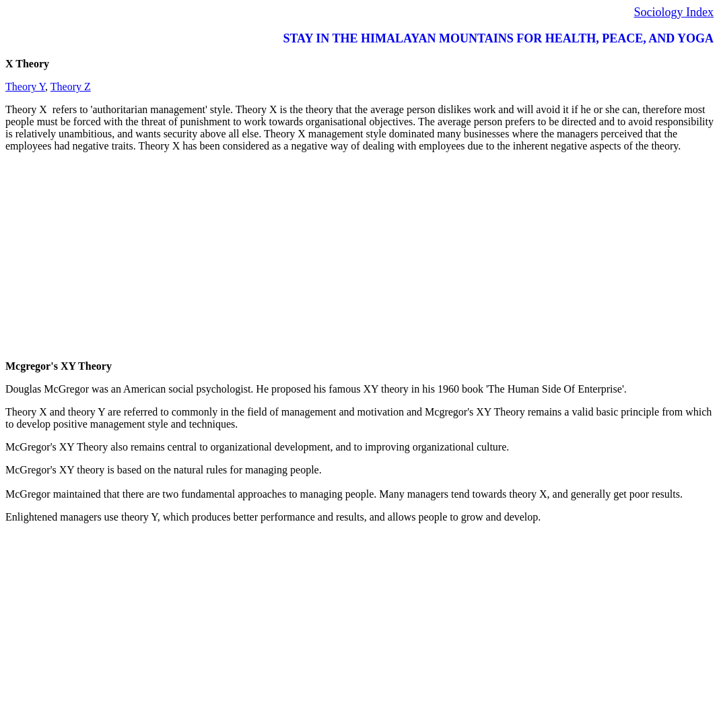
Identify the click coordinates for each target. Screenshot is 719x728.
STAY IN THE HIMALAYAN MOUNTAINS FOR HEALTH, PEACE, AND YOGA (498, 38)
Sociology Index (674, 12)
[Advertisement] (359, 257)
